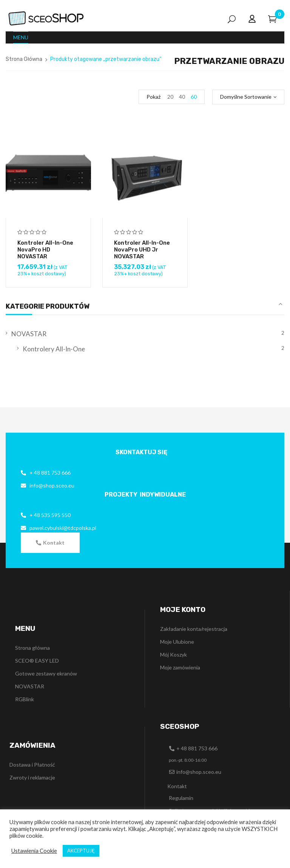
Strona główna (32, 648)
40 (182, 97)
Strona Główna (24, 59)
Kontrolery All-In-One (54, 349)
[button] (50, 543)
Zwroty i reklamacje (32, 777)
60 (194, 97)
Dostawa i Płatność (32, 765)
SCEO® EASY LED (37, 661)
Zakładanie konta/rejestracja (194, 629)
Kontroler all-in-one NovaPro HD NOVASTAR (45, 250)
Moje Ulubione (177, 642)
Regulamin (181, 798)
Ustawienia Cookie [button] (34, 851)
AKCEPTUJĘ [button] (81, 851)
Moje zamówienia (180, 667)
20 (170, 97)
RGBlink (25, 699)
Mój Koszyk (174, 654)
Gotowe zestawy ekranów (46, 673)
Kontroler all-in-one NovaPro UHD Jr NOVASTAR (142, 250)
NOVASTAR (29, 334)
